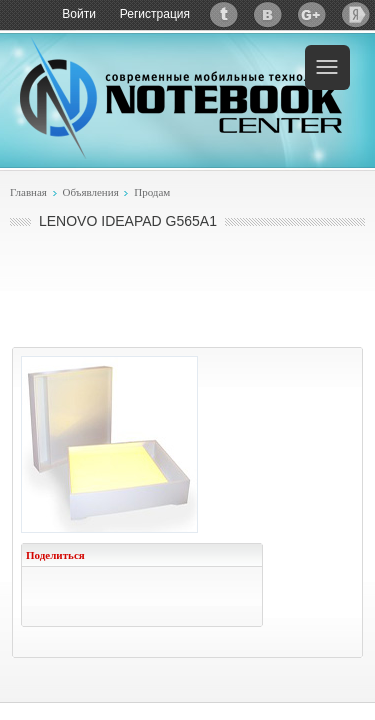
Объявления (90, 192)
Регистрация (155, 14)
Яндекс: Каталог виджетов (356, 14)
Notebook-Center (181, 98)
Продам (152, 192)
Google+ (312, 14)
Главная (28, 192)
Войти (79, 14)
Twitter (224, 14)
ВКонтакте (268, 14)
